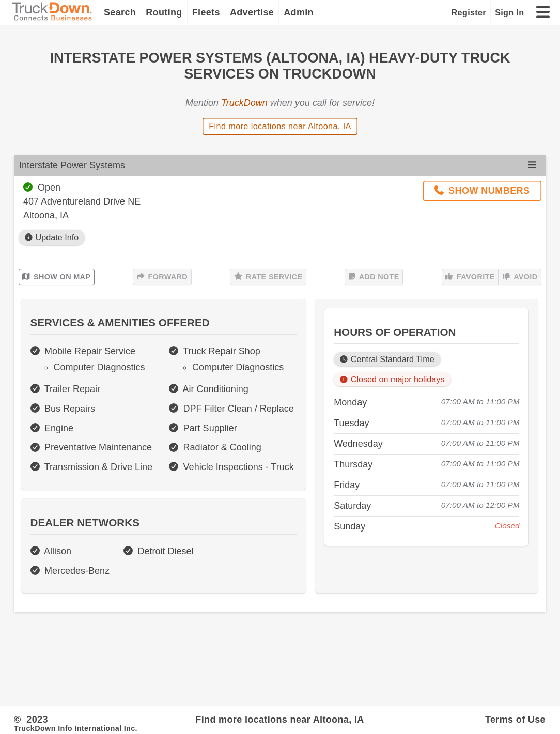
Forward (162, 277)
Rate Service (268, 277)
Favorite (470, 277)
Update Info (52, 237)
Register (469, 12)
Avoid (520, 277)
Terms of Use (515, 720)
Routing (164, 12)
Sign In (509, 12)
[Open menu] (532, 165)
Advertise (252, 12)
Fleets (206, 12)
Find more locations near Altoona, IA (280, 126)
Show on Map (56, 277)
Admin (299, 12)
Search (120, 12)
